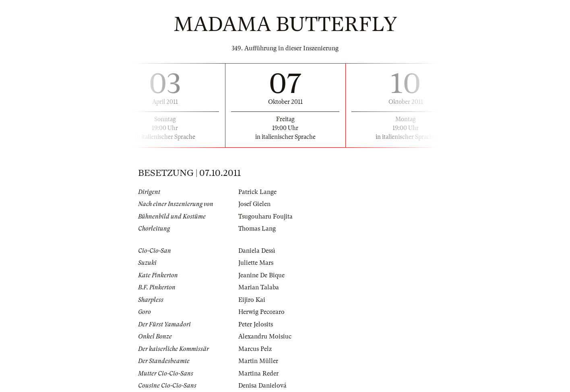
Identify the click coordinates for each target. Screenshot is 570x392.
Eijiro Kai (252, 300)
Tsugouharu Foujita (265, 217)
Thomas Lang (257, 229)
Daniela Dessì (257, 251)
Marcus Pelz (255, 349)
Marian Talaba (259, 287)
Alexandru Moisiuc (265, 336)
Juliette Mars (256, 263)
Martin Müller (258, 361)
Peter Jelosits (256, 324)
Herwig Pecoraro (261, 312)
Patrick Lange (257, 192)
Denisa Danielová (262, 386)
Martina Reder (258, 373)
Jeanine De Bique (261, 275)
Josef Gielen (254, 204)
